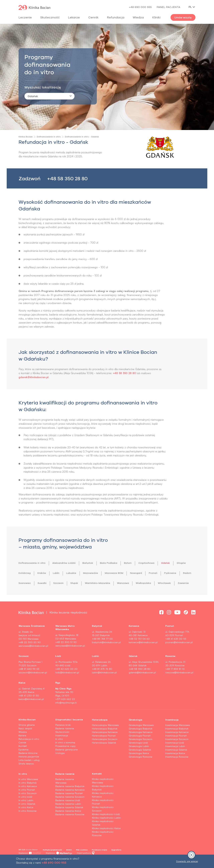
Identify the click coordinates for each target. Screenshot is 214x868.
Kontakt (23, 756)
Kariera (22, 745)
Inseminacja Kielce (175, 763)
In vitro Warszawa (28, 789)
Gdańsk (182, 563)
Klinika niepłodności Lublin (106, 828)
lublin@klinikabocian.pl (104, 682)
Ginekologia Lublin (139, 756)
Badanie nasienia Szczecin (70, 807)
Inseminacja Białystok (177, 739)
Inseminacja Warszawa (178, 735)
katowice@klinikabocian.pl (143, 652)
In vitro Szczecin (28, 803)
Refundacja (116, 17)
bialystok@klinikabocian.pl (106, 652)
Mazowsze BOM (140, 573)
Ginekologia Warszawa (141, 735)
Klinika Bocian (26, 137)
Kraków (61, 573)
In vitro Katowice (28, 796)
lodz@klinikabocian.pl (67, 682)
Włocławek (50, 593)
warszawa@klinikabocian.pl (33, 656)
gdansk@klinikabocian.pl (35, 377)
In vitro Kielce (26, 817)
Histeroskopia (100, 730)
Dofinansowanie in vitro (49, 137)
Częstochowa (161, 563)
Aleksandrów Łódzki (70, 563)
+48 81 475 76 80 (102, 679)
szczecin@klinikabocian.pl (33, 682)
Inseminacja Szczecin (177, 749)
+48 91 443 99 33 (29, 679)
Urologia (60, 763)
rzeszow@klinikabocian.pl (179, 682)
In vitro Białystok (28, 793)
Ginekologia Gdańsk (140, 760)
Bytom (140, 563)
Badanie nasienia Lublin (68, 814)
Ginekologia (136, 730)
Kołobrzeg (42, 573)
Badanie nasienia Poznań (69, 803)
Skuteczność (50, 17)
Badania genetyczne (67, 760)
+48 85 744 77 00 (102, 649)
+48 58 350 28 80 (67, 178)
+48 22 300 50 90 (30, 652)
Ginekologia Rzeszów (140, 767)
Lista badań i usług (29, 770)
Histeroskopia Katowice (105, 742)
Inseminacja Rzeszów (177, 767)
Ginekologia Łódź (138, 753)
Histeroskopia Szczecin (105, 749)
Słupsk (117, 583)
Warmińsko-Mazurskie (142, 583)
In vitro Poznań (27, 800)
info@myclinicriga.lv (66, 713)
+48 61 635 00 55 (176, 649)
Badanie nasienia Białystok (70, 796)
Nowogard (164, 573)
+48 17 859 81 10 (175, 679)
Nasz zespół (25, 738)
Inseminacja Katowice (177, 742)
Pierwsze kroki (63, 735)
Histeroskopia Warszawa (105, 735)
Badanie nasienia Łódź (68, 810)
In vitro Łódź (25, 807)
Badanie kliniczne (28, 763)
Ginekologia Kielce (139, 763)
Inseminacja (62, 745)
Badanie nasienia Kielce (68, 821)
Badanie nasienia (65, 738)
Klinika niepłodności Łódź (106, 824)
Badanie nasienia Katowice (70, 800)
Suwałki (81, 583)
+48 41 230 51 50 (29, 706)
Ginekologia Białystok (141, 739)
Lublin (76, 573)
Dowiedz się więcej (187, 861)
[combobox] (49, 96)
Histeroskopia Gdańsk (104, 753)
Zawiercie (71, 593)
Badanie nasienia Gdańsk (69, 817)
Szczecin (99, 583)
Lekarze (74, 17)
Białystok (96, 563)
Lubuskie (93, 573)
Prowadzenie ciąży (65, 756)
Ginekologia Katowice (141, 742)
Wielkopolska (27, 593)
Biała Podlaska (119, 563)
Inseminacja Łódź (175, 753)
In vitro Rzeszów (28, 821)
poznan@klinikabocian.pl (179, 652)
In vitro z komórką (65, 752)
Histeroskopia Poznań (104, 746)
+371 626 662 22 (65, 709)
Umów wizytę (183, 17)
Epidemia (23, 760)
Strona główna (27, 735)
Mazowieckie (114, 573)
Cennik (22, 752)
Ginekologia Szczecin (141, 749)
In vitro (59, 749)
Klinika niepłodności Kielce (106, 838)
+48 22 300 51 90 (66, 652)
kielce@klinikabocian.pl (31, 709)
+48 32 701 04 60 (139, 649)
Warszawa (171, 583)
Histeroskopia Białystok (105, 739)
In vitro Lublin (26, 810)
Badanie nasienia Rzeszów (70, 824)
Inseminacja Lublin (175, 756)
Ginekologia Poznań (140, 746)
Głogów (24, 573)
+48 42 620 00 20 (66, 679)
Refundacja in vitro (29, 749)
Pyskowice (25, 583)
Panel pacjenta (168, 7)
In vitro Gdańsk (27, 814)
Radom (44, 583)
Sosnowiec (62, 583)
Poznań (183, 573)
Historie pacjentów (29, 767)
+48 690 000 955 (140, 7)
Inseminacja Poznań (176, 746)
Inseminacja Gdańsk (176, 760)
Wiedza (138, 17)
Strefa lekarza (26, 774)
